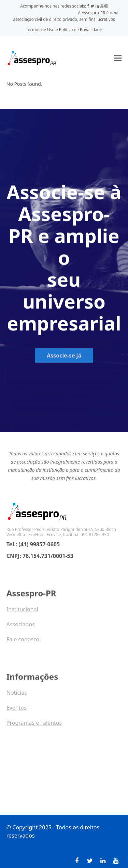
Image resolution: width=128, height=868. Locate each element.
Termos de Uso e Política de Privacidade (64, 30)
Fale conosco (23, 642)
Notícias (17, 695)
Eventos (17, 710)
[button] (118, 58)
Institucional (22, 612)
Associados (21, 627)
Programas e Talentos (34, 725)
